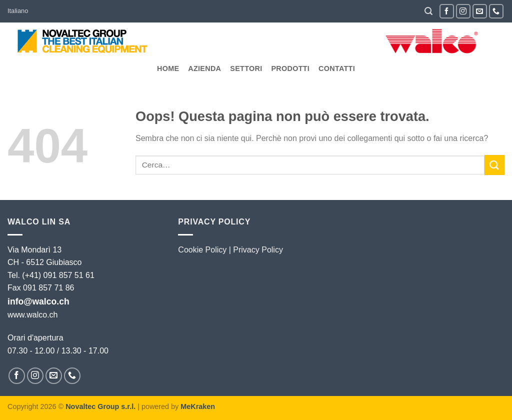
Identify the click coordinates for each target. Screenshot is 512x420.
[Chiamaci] (496, 11)
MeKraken (198, 406)
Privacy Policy (258, 250)
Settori (246, 68)
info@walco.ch (38, 301)
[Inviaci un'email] (480, 11)
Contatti (337, 68)
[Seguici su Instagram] (463, 11)
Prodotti (290, 68)
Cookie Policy (202, 250)
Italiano (18, 11)
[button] (428, 11)
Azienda (204, 68)
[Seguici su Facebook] (447, 11)
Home (168, 68)
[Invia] (494, 165)
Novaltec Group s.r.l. (100, 406)
